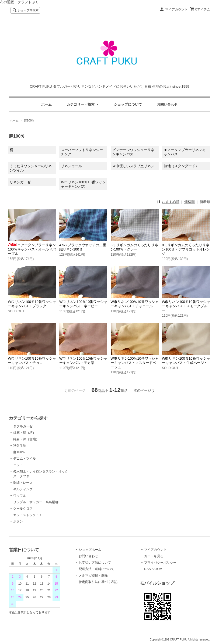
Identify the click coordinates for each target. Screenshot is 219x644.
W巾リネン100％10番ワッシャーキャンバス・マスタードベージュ (135, 363)
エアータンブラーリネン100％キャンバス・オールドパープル (32, 249)
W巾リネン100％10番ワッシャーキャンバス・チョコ (32, 361)
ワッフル (20, 496)
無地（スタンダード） (181, 166)
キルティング (23, 489)
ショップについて (128, 104)
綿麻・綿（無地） (26, 439)
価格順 (190, 202)
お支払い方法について (95, 563)
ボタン (18, 521)
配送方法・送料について (96, 569)
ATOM (158, 569)
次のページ (142, 390)
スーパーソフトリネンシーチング (82, 152)
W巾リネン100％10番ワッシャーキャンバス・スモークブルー (186, 306)
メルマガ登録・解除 (93, 575)
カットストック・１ (28, 515)
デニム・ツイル (25, 459)
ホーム (46, 104)
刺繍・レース (23, 483)
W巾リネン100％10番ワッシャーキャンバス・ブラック (32, 304)
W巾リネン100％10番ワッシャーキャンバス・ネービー (83, 304)
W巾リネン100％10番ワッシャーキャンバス (83, 184)
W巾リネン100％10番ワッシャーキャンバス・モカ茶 (83, 361)
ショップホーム (90, 550)
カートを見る (154, 556)
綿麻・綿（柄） (25, 433)
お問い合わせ (167, 104)
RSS (147, 569)
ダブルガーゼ (23, 426)
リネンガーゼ (20, 182)
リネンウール (71, 166)
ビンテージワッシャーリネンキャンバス (133, 152)
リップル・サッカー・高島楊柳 (36, 502)
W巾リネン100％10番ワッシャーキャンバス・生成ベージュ (186, 361)
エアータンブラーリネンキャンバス (185, 152)
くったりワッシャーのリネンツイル (31, 168)
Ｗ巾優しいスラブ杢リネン (133, 166)
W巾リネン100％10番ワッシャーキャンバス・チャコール (135, 304)
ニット (18, 465)
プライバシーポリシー (160, 563)
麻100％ (29, 120)
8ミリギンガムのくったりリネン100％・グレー (134, 247)
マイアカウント (176, 9)
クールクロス (23, 509)
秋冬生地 (20, 446)
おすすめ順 (171, 202)
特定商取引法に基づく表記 (98, 582)
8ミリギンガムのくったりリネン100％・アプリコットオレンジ (186, 249)
